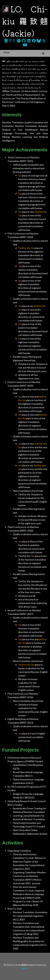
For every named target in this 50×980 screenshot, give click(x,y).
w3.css (25, 968)
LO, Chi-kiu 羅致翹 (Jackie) (25, 21)
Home (6, 52)
